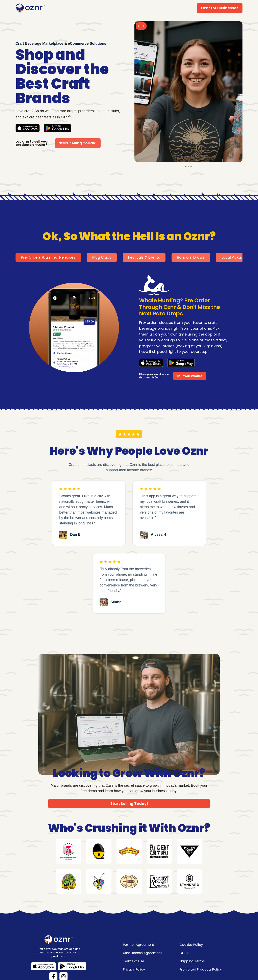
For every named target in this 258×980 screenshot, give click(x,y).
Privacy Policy (134, 969)
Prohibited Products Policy (201, 969)
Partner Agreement (139, 945)
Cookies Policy (191, 945)
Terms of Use (134, 961)
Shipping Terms (192, 961)
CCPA (184, 953)
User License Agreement (143, 953)
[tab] (48, 257)
